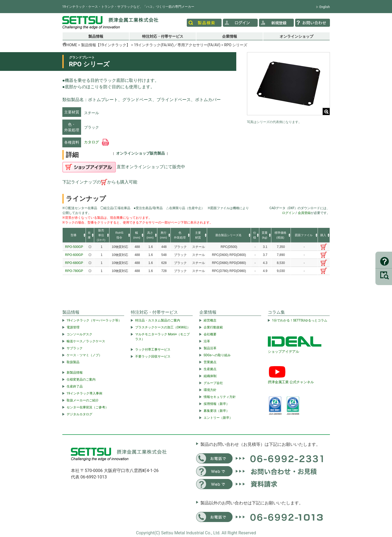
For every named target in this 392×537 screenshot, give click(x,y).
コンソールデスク (79, 334)
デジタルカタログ (79, 414)
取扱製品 (73, 362)
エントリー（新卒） (218, 418)
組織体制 (210, 376)
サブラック (75, 348)
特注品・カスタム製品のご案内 (158, 320)
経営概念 (210, 320)
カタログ (96, 142)
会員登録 (304, 213)
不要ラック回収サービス (153, 356)
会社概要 (210, 334)
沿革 (207, 341)
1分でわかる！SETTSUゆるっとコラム (300, 320)
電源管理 (73, 327)
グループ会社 (213, 383)
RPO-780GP (74, 271)
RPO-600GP (74, 255)
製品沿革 (210, 348)
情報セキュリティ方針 (220, 397)
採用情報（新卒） (216, 404)
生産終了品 (75, 386)
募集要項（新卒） (216, 411)
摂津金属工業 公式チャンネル (291, 382)
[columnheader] (74, 235)
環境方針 (210, 390)
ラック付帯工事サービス (153, 350)
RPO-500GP (74, 247)
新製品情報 (75, 373)
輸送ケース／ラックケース (86, 341)
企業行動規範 (213, 327)
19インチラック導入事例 (85, 393)
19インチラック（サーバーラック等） (94, 320)
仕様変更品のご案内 (81, 379)
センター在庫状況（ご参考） (87, 407)
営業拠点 (210, 362)
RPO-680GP (74, 263)
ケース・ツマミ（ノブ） (84, 355)
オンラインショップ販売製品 (140, 153)
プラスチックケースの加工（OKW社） (163, 327)
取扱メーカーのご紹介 (83, 400)
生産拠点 (210, 369)
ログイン (288, 213)
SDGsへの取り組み (217, 355)
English (325, 7)
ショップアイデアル (283, 352)
